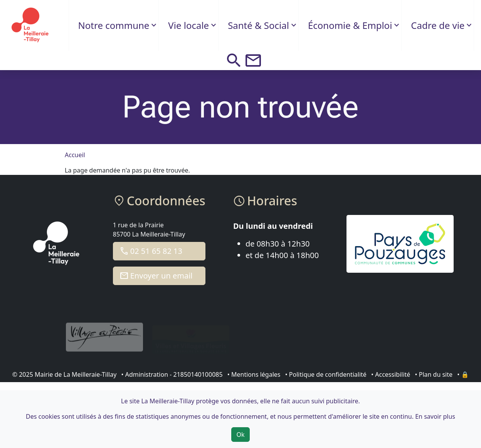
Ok (240, 435)
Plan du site (436, 374)
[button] (234, 60)
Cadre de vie (438, 25)
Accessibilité (393, 374)
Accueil (75, 155)
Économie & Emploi (350, 25)
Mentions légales (256, 374)
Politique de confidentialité (328, 374)
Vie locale (188, 25)
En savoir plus (435, 416)
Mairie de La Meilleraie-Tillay (76, 374)
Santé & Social (258, 25)
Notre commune (114, 25)
